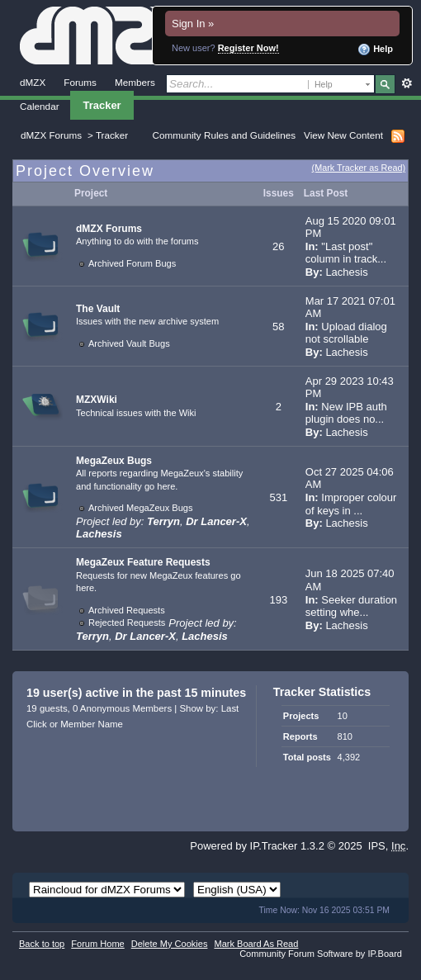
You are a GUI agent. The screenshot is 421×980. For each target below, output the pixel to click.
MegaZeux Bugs (114, 461)
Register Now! (248, 48)
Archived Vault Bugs (129, 343)
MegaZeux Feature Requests (143, 562)
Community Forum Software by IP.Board (321, 954)
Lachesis (346, 272)
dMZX (33, 82)
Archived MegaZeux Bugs (141, 508)
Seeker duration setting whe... (351, 606)
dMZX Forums (51, 135)
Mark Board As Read (256, 944)
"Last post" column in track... (346, 253)
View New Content (343, 135)
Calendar (40, 106)
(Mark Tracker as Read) (359, 168)
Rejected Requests (127, 623)
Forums (80, 82)
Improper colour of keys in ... (351, 504)
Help (375, 50)
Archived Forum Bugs (132, 263)
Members (135, 82)
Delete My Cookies (170, 944)
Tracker (102, 105)
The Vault (98, 309)
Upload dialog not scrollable (346, 333)
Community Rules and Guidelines (224, 135)
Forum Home (97, 944)
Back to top (42, 944)
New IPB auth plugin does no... (346, 413)
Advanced (407, 83)
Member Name (92, 724)
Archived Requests (127, 610)
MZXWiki (97, 400)
